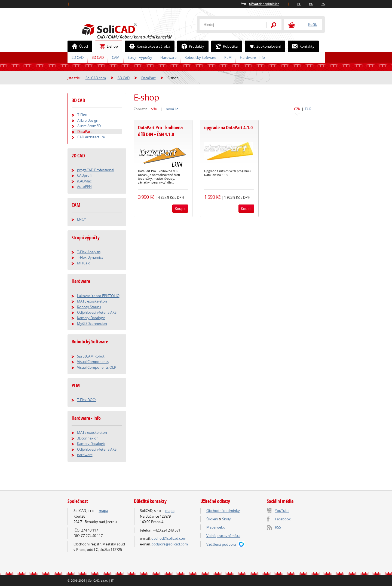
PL (299, 4)
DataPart (148, 78)
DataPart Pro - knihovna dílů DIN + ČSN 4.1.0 (160, 131)
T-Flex (82, 115)
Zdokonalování (263, 46)
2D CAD (78, 57)
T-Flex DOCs (87, 400)
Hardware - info (252, 57)
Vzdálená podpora (221, 544)
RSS (278, 527)
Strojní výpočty (140, 57)
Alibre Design (88, 120)
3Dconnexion (88, 438)
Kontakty (301, 46)
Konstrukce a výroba (148, 46)
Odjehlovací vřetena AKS (97, 312)
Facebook (283, 519)
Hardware (168, 57)
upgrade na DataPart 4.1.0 (228, 128)
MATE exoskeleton (92, 301)
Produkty (191, 46)
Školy (226, 519)
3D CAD (98, 57)
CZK (297, 109)
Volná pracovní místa (223, 536)
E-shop (107, 46)
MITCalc (83, 263)
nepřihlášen (264, 4)
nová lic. (172, 109)
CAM (116, 57)
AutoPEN (84, 187)
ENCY (81, 219)
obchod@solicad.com (169, 538)
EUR (308, 109)
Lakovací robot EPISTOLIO (98, 296)
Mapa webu (216, 527)
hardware (85, 455)
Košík (313, 25)
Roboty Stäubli (89, 307)
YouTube (282, 511)
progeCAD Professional (96, 170)
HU (311, 4)
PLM (228, 57)
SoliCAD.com (136, 30)
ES (323, 4)
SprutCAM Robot (91, 356)
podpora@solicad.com (170, 544)
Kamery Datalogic (91, 318)
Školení (212, 519)
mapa (103, 511)
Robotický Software (200, 57)
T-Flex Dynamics (90, 257)
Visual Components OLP (97, 367)
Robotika (225, 46)
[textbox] (229, 25)
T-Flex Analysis (89, 252)
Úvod (78, 46)
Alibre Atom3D (89, 126)
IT (112, 580)
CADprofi (84, 175)
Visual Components (93, 362)
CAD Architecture (91, 137)
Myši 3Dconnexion (92, 323)
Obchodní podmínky (223, 511)
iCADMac (84, 181)
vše (154, 109)
